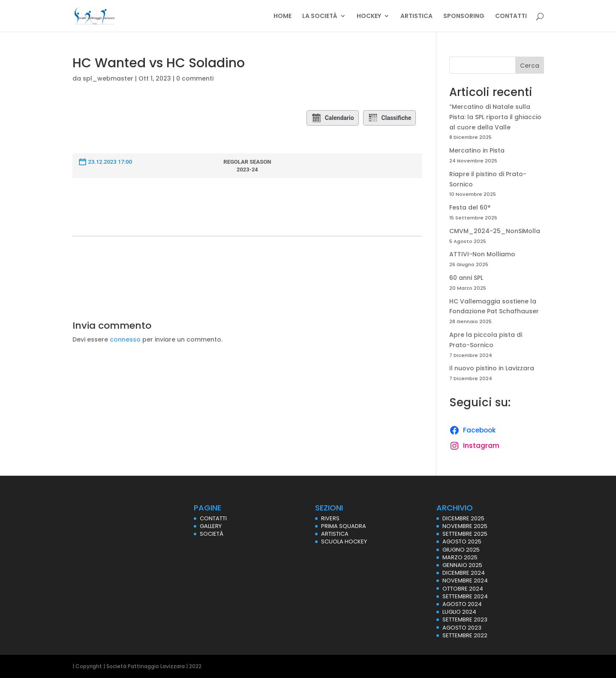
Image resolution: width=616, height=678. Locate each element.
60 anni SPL (466, 278)
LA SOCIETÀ (320, 16)
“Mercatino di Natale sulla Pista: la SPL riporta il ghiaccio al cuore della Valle (495, 117)
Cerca (530, 66)
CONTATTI (511, 16)
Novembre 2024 (465, 580)
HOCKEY (369, 16)
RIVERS (330, 518)
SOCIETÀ (212, 534)
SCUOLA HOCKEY (344, 541)
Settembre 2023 (465, 619)
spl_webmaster (108, 78)
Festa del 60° (470, 207)
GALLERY (211, 526)
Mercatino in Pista (477, 150)
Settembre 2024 (465, 596)
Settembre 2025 (465, 534)
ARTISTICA (416, 16)
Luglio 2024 (459, 612)
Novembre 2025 (465, 526)
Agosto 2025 (462, 541)
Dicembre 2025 (463, 518)
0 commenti (195, 78)
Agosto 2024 (462, 604)
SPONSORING (464, 16)
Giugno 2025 (461, 550)
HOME (282, 16)
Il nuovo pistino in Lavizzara (492, 368)
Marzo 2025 (460, 557)
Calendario (333, 118)
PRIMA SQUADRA (344, 526)
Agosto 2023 (462, 628)
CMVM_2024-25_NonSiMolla (495, 231)
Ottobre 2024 (463, 589)
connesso (125, 339)
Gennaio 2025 (462, 565)
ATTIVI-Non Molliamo (482, 254)
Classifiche (390, 118)
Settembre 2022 (465, 635)
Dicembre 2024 (464, 573)
